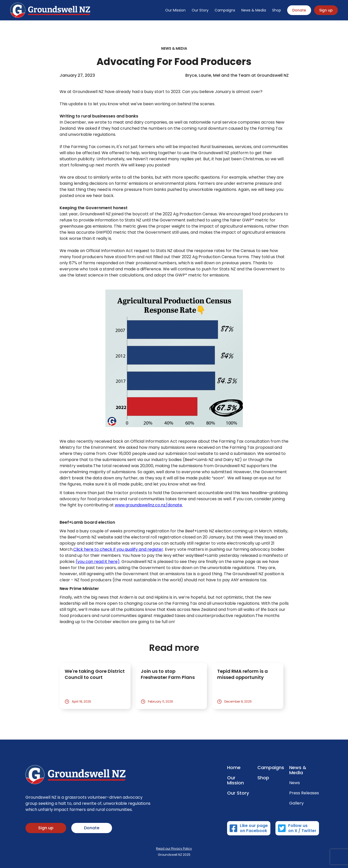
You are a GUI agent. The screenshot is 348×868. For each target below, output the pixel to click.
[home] (50, 10)
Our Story (200, 10)
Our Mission (175, 10)
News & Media (254, 10)
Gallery (296, 803)
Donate (299, 10)
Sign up (326, 10)
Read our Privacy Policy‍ (174, 849)
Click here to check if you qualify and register (118, 549)
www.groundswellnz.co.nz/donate (148, 505)
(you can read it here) (98, 562)
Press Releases (304, 793)
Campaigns (225, 10)
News (295, 783)
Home (234, 768)
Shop (277, 10)
